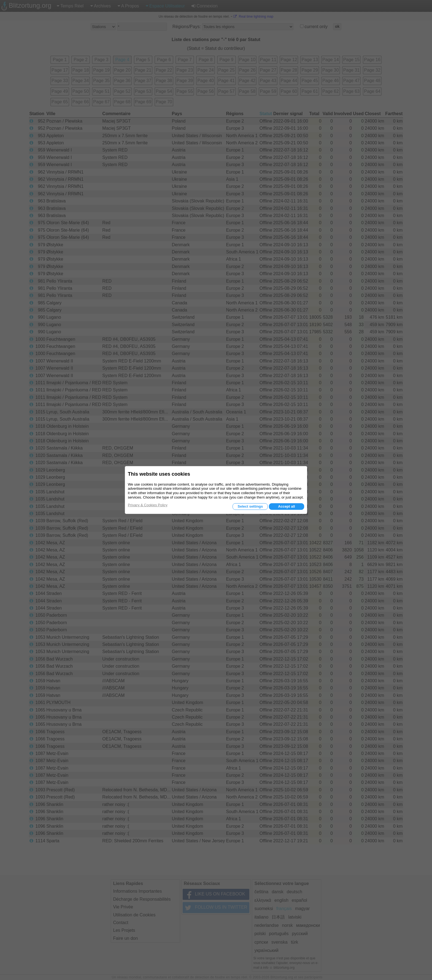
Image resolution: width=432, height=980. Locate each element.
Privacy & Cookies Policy (148, 505)
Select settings (250, 506)
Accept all (286, 506)
